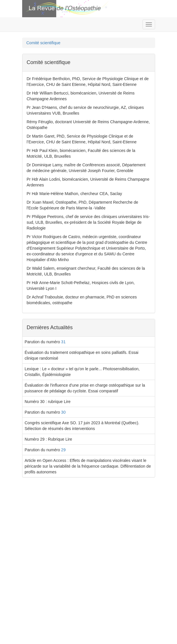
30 (63, 412)
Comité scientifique (43, 43)
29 (63, 450)
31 (63, 342)
